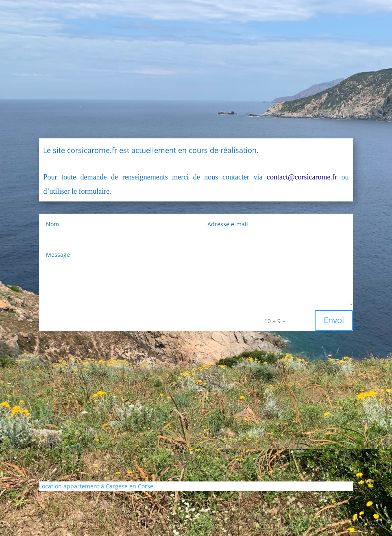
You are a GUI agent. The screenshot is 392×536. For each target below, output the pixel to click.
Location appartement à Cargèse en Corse (96, 486)
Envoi (334, 320)
